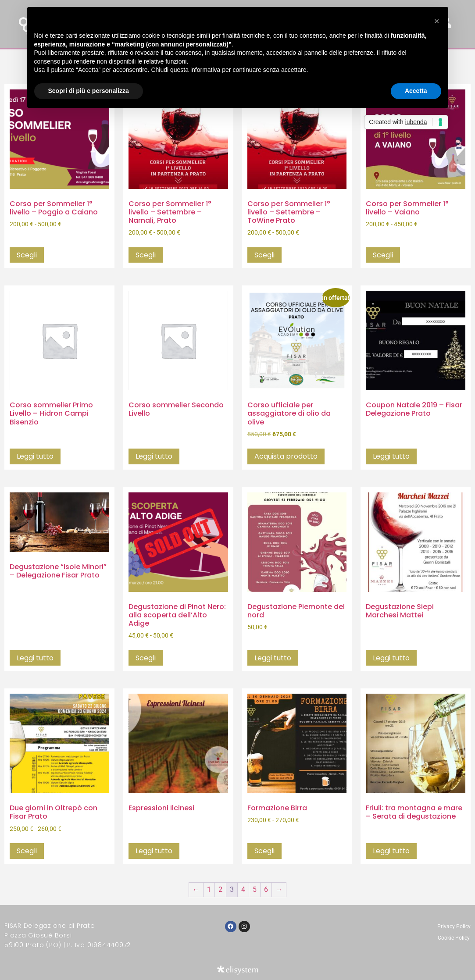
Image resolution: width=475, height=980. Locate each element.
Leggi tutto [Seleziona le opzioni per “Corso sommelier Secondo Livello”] (154, 456)
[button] (437, 21)
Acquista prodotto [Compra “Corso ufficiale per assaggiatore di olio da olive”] (286, 456)
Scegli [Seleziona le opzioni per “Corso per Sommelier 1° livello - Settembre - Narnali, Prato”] (146, 255)
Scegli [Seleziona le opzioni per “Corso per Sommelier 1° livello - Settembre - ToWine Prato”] (264, 255)
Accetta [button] (416, 91)
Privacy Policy (454, 927)
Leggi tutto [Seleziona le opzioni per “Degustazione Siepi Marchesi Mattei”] (391, 658)
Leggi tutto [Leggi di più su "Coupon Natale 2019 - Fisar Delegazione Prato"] (391, 456)
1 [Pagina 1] (209, 889)
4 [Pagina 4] (243, 889)
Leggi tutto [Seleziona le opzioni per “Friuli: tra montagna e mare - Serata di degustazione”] (391, 851)
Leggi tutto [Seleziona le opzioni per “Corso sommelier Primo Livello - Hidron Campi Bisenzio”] (35, 456)
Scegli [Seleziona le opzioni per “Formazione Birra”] (264, 851)
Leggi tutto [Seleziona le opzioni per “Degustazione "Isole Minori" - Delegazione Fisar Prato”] (35, 658)
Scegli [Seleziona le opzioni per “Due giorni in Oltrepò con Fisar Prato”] (27, 851)
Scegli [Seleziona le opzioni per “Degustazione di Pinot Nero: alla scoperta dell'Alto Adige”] (146, 658)
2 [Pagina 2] (220, 889)
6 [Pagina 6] (266, 889)
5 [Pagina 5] (255, 889)
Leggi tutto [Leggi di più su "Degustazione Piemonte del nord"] (273, 658)
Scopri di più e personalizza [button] (89, 91)
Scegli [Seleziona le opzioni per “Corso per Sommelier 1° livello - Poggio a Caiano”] (27, 255)
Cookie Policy (454, 938)
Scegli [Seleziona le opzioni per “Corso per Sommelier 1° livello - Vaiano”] (383, 255)
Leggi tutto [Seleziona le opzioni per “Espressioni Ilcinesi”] (154, 851)
